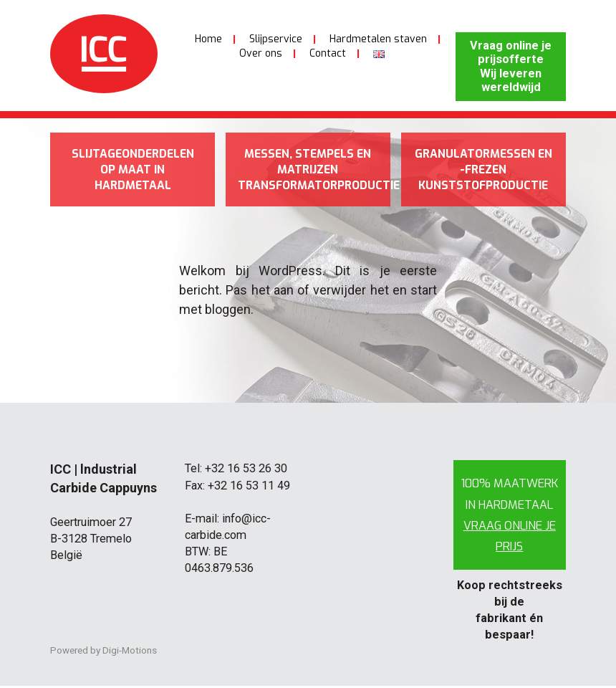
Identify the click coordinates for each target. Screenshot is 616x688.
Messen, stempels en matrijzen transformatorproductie (314, 171)
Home (208, 39)
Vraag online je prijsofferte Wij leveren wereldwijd (511, 66)
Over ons (261, 53)
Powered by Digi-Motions (104, 652)
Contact (328, 53)
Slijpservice (276, 39)
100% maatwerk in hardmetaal (510, 517)
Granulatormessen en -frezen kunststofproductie (483, 171)
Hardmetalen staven (378, 39)
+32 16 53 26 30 (246, 470)
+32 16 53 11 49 (249, 487)
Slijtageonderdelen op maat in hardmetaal (133, 171)
